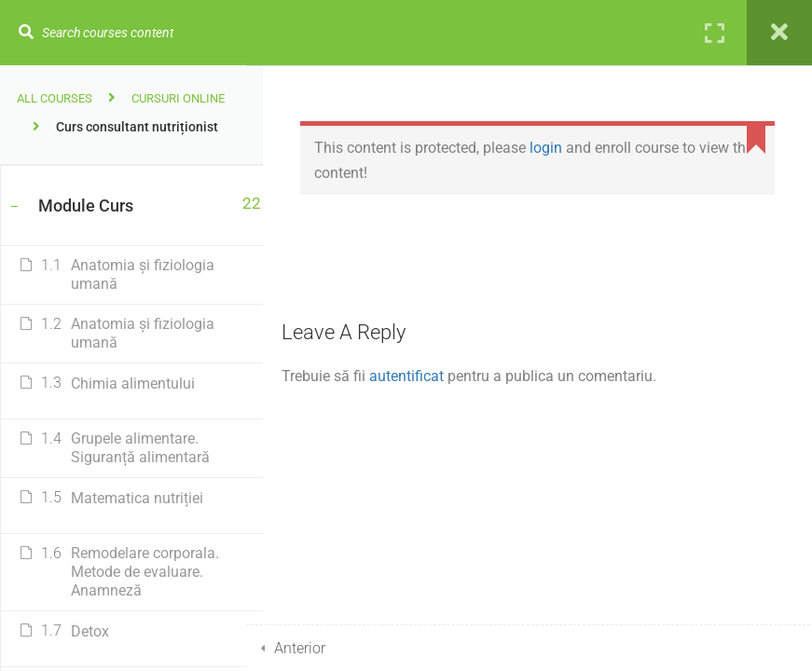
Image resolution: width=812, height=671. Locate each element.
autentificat (423, 376)
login (563, 148)
